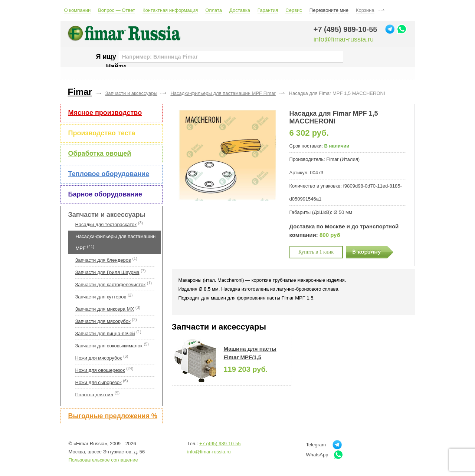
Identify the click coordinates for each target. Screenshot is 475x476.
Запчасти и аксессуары (107, 215)
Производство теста (102, 133)
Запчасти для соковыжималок (109, 346)
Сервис (294, 10)
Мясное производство (105, 113)
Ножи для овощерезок (100, 370)
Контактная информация (170, 10)
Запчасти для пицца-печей (105, 333)
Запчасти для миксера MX (105, 309)
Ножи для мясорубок (99, 358)
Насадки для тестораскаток (106, 224)
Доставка (240, 10)
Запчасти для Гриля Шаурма (107, 272)
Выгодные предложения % (113, 416)
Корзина (365, 10)
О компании (78, 10)
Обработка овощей (100, 153)
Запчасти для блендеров (103, 260)
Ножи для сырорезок (99, 382)
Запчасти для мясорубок (103, 321)
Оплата (214, 10)
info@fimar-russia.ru (344, 39)
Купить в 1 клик (316, 252)
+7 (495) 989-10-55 (345, 29)
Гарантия (268, 10)
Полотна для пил (94, 395)
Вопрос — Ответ (117, 10)
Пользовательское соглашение (103, 460)
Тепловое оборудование (109, 174)
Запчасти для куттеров (101, 297)
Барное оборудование (105, 194)
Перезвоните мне (329, 10)
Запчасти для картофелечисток (111, 285)
